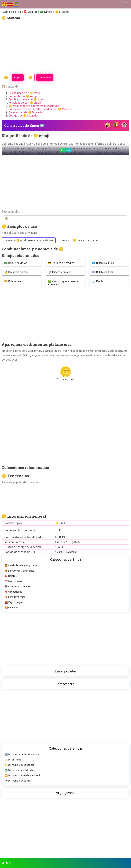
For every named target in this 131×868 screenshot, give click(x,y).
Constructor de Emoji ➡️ (24, 125)
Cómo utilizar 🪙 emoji (23, 96)
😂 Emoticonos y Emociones (20, 571)
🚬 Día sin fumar (13, 760)
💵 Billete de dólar (16, 263)
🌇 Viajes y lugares (15, 602)
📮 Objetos (31, 12)
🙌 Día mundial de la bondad (20, 765)
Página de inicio (11, 12)
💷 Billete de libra (103, 272)
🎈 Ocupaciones (13, 592)
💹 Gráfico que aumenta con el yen (63, 283)
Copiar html (45, 78)
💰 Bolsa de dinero (16, 272)
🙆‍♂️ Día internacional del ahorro (21, 770)
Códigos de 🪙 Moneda (23, 115)
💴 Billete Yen (13, 281)
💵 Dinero (46, 12)
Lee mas (66, 150)
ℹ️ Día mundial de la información (22, 754)
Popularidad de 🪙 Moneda (25, 112)
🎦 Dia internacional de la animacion (24, 775)
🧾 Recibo (98, 281)
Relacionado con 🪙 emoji (25, 103)
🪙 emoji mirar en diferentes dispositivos (34, 106)
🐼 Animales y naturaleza (18, 586)
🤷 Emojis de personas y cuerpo (21, 565)
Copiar (18, 78)
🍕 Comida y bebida (15, 597)
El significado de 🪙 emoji (24, 93)
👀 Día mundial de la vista (18, 781)
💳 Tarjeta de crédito (61, 263)
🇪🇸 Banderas (11, 607)
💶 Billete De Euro (103, 263)
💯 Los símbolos (13, 581)
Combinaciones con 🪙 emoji (26, 99)
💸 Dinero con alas (60, 272)
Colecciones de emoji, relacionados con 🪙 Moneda (40, 109)
